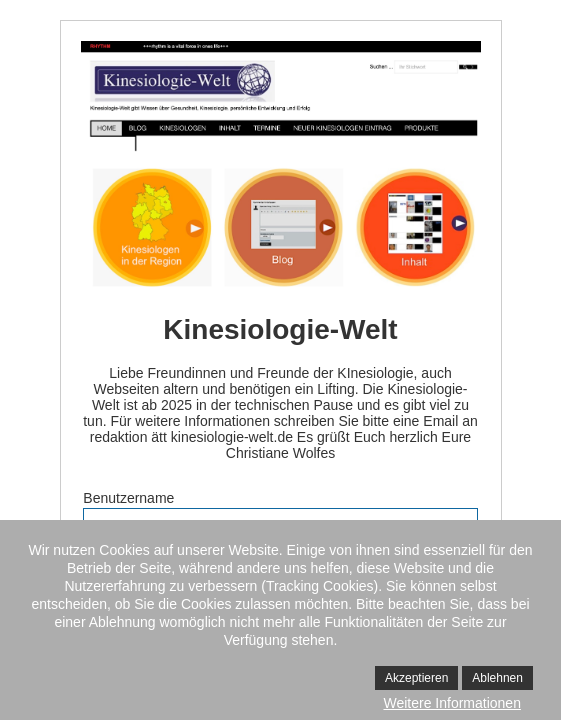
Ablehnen (497, 678)
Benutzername (128, 498)
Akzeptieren (416, 678)
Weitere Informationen (451, 703)
